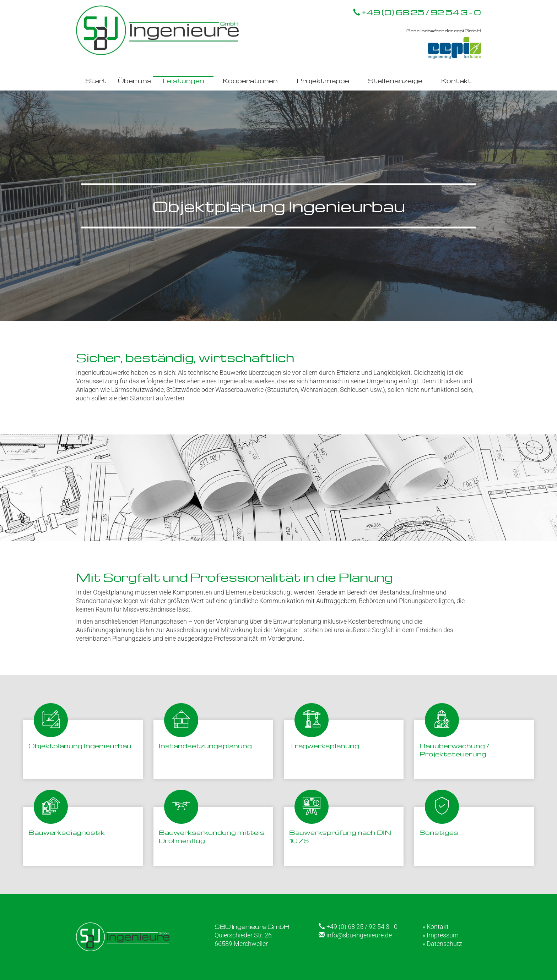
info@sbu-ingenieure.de (355, 935)
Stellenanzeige (395, 80)
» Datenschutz (442, 944)
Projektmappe (323, 80)
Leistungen (183, 80)
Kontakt (456, 80)
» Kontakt (436, 927)
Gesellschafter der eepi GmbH (444, 43)
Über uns (135, 80)
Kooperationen (250, 80)
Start (96, 80)
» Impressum (440, 935)
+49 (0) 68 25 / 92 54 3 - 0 (417, 12)
